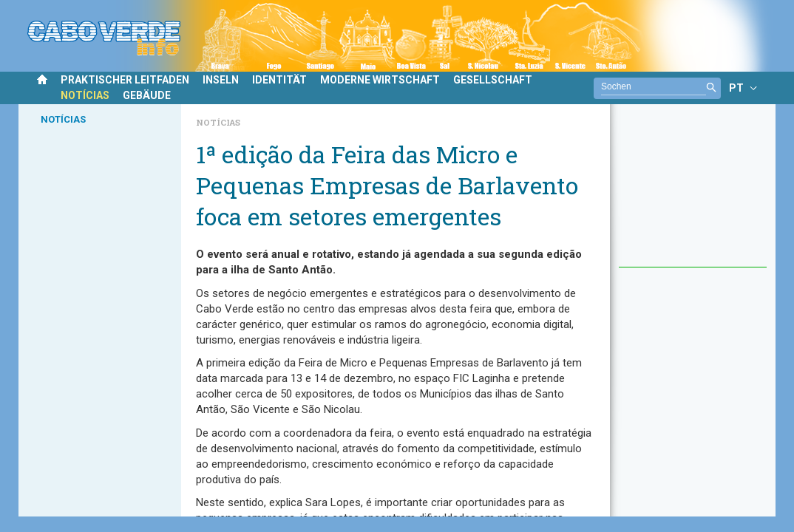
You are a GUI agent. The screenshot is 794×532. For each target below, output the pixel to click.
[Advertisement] (693, 193)
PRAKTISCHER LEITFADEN (125, 80)
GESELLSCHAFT (493, 80)
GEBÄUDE (147, 95)
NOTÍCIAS (85, 95)
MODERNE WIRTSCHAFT (380, 80)
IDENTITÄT (279, 80)
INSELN (221, 80)
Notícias (218, 122)
